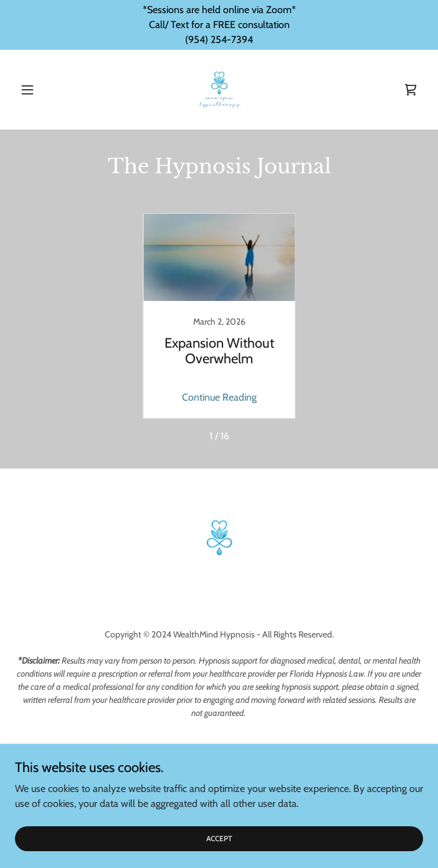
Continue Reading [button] (219, 397)
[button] (45, 90)
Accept (219, 838)
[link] (219, 90)
